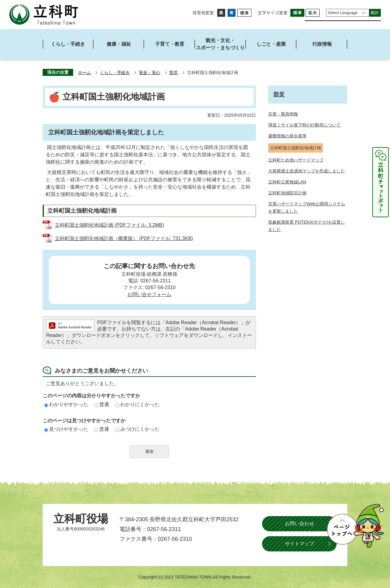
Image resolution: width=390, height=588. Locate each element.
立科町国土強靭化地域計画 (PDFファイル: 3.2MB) (109, 225)
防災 (174, 73)
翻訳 (375, 13)
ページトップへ (355, 526)
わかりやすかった (66, 404)
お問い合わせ (300, 524)
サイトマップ (300, 544)
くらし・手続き (115, 73)
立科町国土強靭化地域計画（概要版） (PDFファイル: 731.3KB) (124, 238)
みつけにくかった (137, 429)
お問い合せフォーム (149, 294)
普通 (102, 404)
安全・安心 (150, 73)
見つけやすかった (66, 429)
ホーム (84, 73)
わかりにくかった (137, 404)
